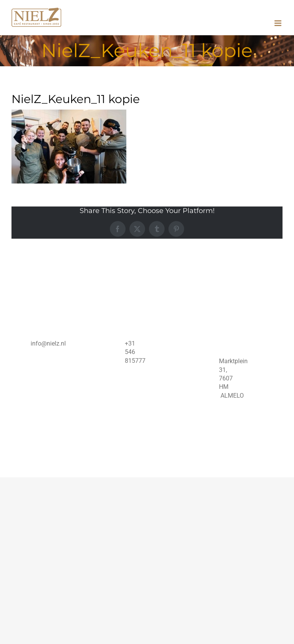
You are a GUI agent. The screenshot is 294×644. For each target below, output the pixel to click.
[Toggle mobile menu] (278, 23)
